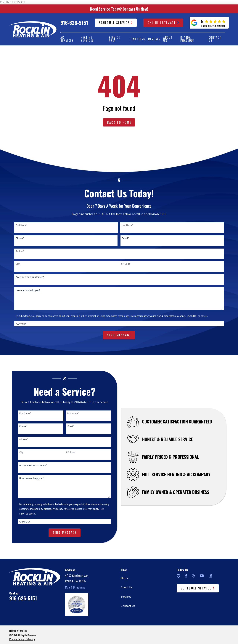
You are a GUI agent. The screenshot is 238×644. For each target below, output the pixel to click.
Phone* (20, 238)
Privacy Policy (17, 639)
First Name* (22, 225)
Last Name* (127, 225)
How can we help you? (28, 290)
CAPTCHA (21, 324)
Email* (125, 238)
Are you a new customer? (30, 277)
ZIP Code (125, 264)
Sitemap (30, 639)
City (18, 264)
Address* (20, 251)
